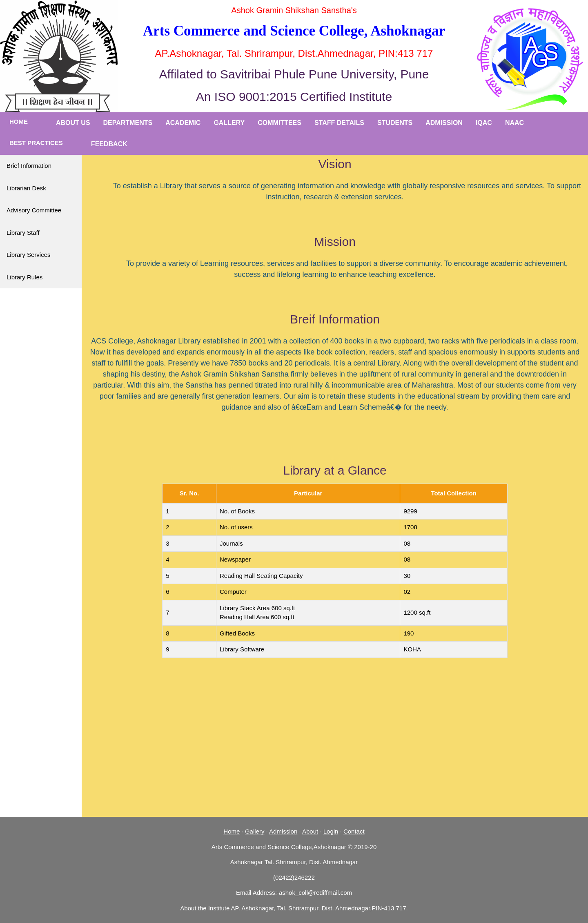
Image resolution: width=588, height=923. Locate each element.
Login (331, 831)
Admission (444, 123)
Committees (280, 123)
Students (395, 123)
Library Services (29, 255)
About (310, 831)
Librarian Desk (26, 188)
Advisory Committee (34, 210)
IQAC (484, 123)
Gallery (229, 123)
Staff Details (339, 123)
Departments (128, 123)
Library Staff (23, 233)
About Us (73, 123)
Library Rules (24, 277)
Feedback (109, 144)
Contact (354, 831)
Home (19, 122)
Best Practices (36, 143)
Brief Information (29, 166)
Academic (183, 123)
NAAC (514, 123)
